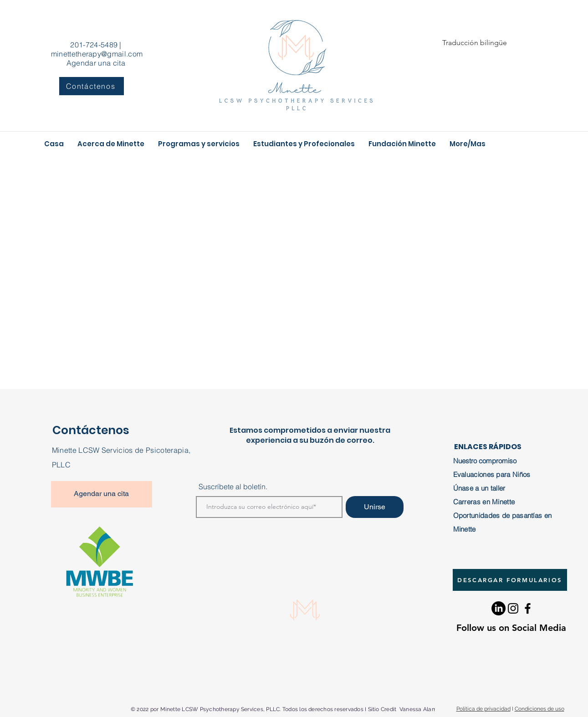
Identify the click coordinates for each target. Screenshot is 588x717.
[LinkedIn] (499, 608)
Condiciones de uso (539, 709)
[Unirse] (375, 507)
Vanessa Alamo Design (430, 709)
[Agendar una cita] (102, 494)
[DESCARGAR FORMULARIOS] (510, 580)
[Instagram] (513, 608)
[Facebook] (528, 608)
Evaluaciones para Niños (492, 474)
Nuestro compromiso (485, 461)
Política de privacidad (483, 709)
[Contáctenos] (92, 86)
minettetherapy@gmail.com (97, 54)
